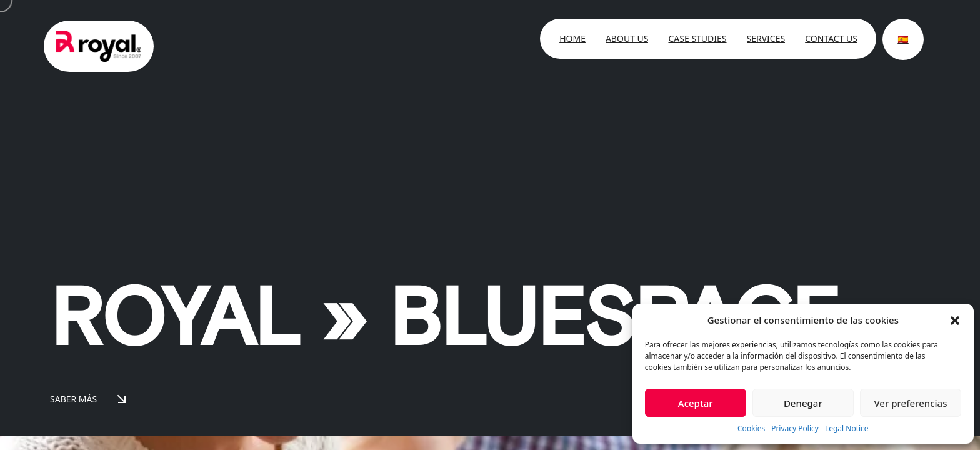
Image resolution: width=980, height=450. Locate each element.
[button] (955, 320)
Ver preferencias (910, 403)
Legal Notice (847, 428)
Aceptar (696, 403)
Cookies (751, 428)
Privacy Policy (795, 428)
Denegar (803, 403)
